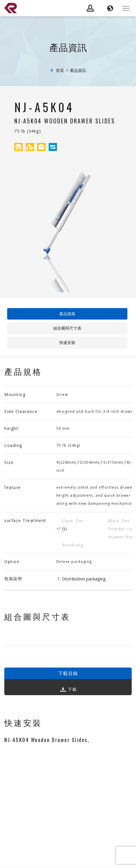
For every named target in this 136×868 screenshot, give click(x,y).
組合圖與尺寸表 (67, 328)
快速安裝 (67, 342)
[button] (110, 8)
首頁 (60, 70)
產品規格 (67, 314)
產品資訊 (78, 70)
